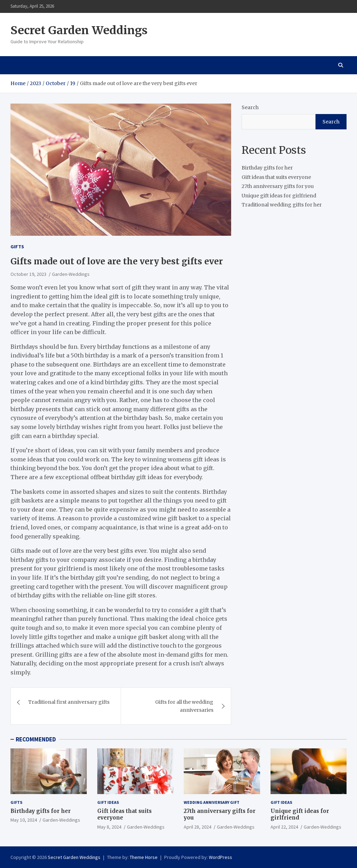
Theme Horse (144, 857)
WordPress (221, 857)
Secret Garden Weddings (79, 30)
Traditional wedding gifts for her (282, 205)
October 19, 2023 (28, 274)
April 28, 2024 (198, 827)
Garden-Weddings (71, 274)
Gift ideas (108, 802)
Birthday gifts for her (267, 168)
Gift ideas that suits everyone (276, 177)
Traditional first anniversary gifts (69, 702)
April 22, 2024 (284, 827)
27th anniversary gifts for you (278, 186)
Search (250, 107)
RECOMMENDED (36, 739)
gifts (17, 247)
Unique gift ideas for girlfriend (279, 196)
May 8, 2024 (109, 827)
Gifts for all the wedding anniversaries (184, 706)
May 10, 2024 (24, 820)
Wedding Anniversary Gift (212, 802)
